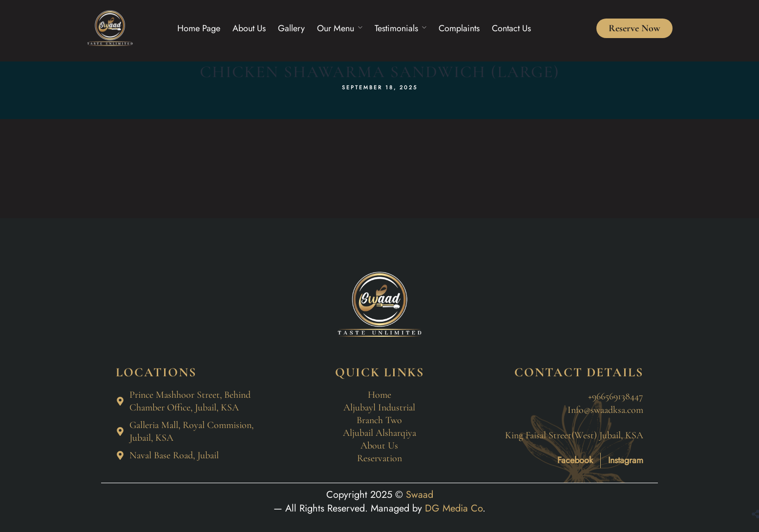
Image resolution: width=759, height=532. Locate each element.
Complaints (459, 28)
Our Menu (336, 28)
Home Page (199, 28)
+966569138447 (616, 396)
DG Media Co (454, 508)
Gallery (291, 28)
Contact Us (511, 28)
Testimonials (396, 28)
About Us (249, 28)
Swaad (420, 495)
